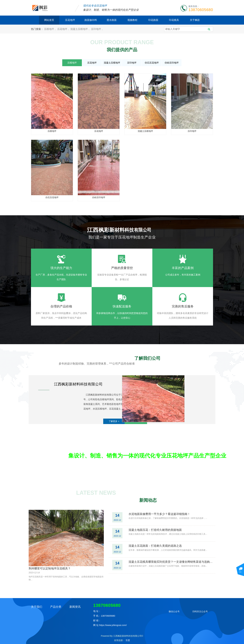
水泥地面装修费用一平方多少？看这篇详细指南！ (159, 514)
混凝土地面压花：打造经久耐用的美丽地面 (155, 530)
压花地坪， (64, 29)
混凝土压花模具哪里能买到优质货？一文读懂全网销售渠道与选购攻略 (171, 562)
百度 (128, 640)
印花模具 (174, 20)
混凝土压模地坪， (81, 29)
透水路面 (112, 20)
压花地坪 (70, 20)
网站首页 (49, 20)
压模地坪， (51, 29)
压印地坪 (132, 63)
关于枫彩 (195, 20)
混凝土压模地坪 (112, 63)
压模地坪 (72, 63)
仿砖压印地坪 (172, 63)
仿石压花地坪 (152, 63)
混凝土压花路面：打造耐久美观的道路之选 (155, 546)
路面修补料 (91, 20)
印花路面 (153, 20)
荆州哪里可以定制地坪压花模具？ (50, 569)
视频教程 (132, 20)
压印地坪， (97, 29)
